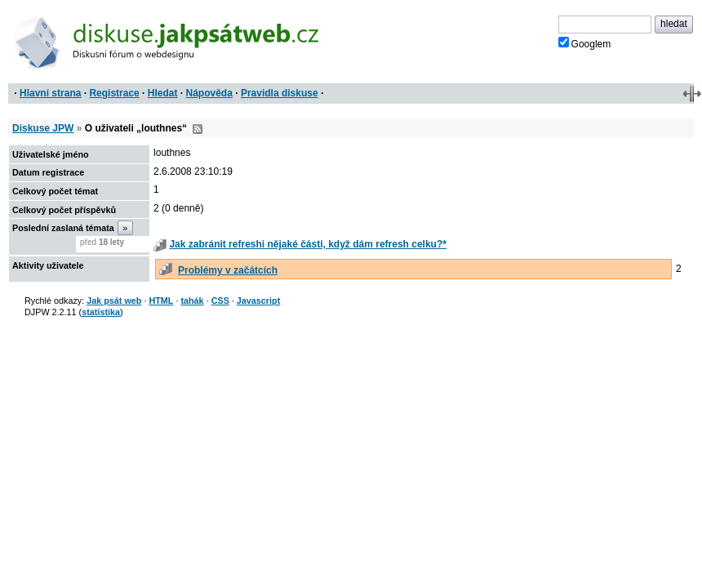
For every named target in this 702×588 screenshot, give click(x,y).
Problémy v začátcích (228, 270)
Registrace (114, 93)
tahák (192, 301)
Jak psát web (114, 301)
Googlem (585, 43)
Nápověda (209, 93)
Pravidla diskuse (280, 93)
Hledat (163, 93)
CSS (220, 301)
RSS (198, 129)
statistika (101, 312)
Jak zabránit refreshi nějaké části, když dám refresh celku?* (308, 244)
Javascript (258, 301)
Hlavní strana (50, 93)
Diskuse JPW (43, 128)
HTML (161, 301)
